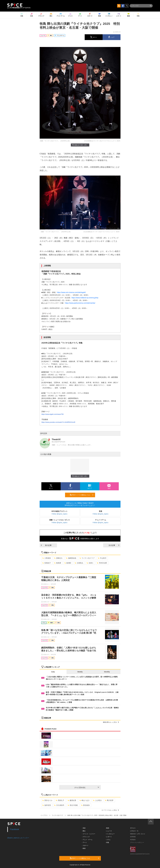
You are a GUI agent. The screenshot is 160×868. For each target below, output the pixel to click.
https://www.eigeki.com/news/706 (53, 414)
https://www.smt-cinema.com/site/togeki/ (71, 292)
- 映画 (84, 848)
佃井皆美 (47, 805)
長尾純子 (47, 563)
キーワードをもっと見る (110, 810)
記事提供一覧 (134, 831)
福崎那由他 (71, 558)
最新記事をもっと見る (111, 722)
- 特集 (107, 842)
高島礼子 (60, 800)
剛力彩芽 (109, 800)
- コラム (108, 840)
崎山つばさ (85, 800)
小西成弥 (47, 558)
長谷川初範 (73, 805)
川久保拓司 (59, 805)
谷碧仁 (90, 563)
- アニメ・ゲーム (87, 840)
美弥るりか (47, 800)
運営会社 (133, 828)
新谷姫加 (85, 805)
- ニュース (109, 831)
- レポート (109, 837)
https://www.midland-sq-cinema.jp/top (85, 298)
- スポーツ (85, 845)
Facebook (15, 829)
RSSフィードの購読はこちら (82, 495)
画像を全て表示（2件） (80, 145)
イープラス (44, 815)
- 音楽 (84, 828)
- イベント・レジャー (89, 834)
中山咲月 (102, 558)
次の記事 (114, 545)
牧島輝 (58, 563)
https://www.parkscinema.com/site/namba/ (80, 303)
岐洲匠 (68, 563)
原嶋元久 (58, 558)
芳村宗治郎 (102, 563)
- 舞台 (84, 831)
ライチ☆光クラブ (87, 558)
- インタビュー (110, 834)
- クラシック (86, 837)
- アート (84, 842)
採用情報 (133, 837)
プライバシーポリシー (137, 842)
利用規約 (133, 840)
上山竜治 (97, 800)
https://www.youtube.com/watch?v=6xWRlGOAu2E (58, 422)
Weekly (80, 672)
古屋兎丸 (79, 563)
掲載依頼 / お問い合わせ (138, 834)
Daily (53, 672)
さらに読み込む (87, 787)
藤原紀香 (72, 800)
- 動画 (107, 828)
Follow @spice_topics (59, 514)
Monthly (107, 672)
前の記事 (46, 545)
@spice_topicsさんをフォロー (18, 838)
